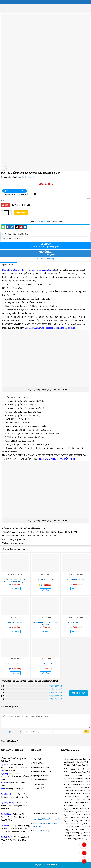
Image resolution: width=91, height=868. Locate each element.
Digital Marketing (29, 177)
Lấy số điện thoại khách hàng (15, 664)
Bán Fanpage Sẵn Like (45, 579)
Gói (2, 201)
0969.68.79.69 (42, 222)
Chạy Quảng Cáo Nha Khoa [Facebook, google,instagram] (15, 581)
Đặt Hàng (21, 213)
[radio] (5, 205)
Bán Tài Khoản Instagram (76, 579)
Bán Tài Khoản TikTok (45, 664)
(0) (10, 584)
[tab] (9, 265)
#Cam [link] (7, 441)
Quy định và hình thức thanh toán (47, 819)
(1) (41, 585)
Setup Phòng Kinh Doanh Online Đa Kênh (45, 624)
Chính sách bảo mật (42, 831)
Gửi (86, 731)
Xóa (89, 199)
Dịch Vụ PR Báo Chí (76, 622)
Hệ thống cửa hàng (46, 259)
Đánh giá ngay (78, 693)
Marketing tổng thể (15, 622)
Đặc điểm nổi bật (9, 265)
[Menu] (3, 3)
